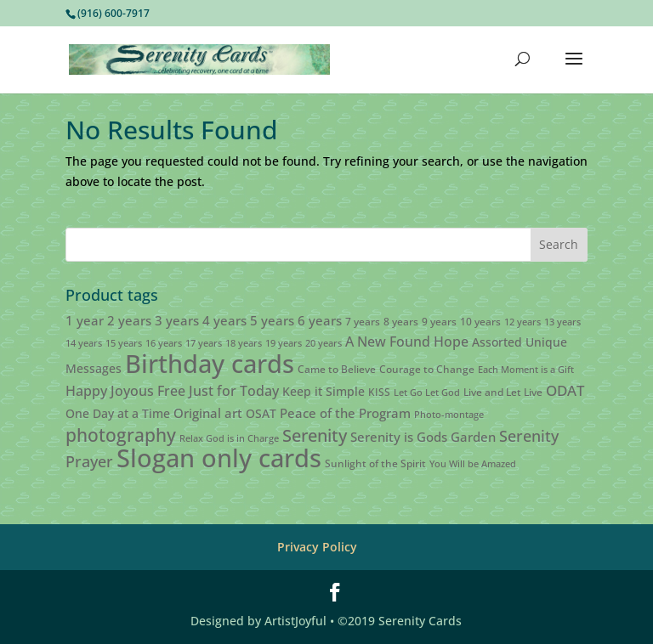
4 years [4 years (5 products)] (224, 320)
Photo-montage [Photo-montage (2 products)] (449, 415)
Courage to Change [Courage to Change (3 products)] (427, 369)
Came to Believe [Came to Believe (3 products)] (337, 369)
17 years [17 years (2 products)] (204, 343)
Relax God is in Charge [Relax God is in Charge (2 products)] (229, 438)
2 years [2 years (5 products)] (129, 320)
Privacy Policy (317, 547)
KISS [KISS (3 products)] (379, 392)
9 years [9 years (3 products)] (439, 322)
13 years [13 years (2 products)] (562, 322)
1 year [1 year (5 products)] (85, 320)
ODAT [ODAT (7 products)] (565, 390)
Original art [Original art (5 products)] (208, 413)
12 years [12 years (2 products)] (522, 322)
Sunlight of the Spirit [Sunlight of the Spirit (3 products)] (375, 463)
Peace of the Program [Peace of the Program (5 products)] (345, 413)
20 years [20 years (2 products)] (324, 343)
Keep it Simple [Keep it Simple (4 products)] (324, 391)
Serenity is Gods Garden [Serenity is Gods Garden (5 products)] (423, 437)
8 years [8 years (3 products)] (401, 322)
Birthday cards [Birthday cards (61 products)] (210, 364)
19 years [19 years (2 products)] (284, 343)
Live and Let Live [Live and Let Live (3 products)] (503, 392)
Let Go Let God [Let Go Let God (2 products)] (427, 393)
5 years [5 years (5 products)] (272, 320)
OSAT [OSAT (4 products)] (261, 413)
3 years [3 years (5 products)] (177, 320)
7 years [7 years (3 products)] (363, 322)
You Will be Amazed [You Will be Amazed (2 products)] (473, 464)
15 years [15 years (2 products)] (124, 343)
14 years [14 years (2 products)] (84, 343)
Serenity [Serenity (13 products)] (315, 435)
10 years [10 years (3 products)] (480, 322)
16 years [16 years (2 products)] (164, 343)
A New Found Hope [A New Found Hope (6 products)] (407, 342)
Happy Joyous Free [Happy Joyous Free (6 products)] (125, 391)
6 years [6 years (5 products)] (320, 320)
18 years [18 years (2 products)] (244, 343)
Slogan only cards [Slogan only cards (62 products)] (219, 458)
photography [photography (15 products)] (121, 435)
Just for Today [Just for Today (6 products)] (234, 391)
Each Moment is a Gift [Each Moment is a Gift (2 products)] (526, 370)
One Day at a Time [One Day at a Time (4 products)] (118, 413)
